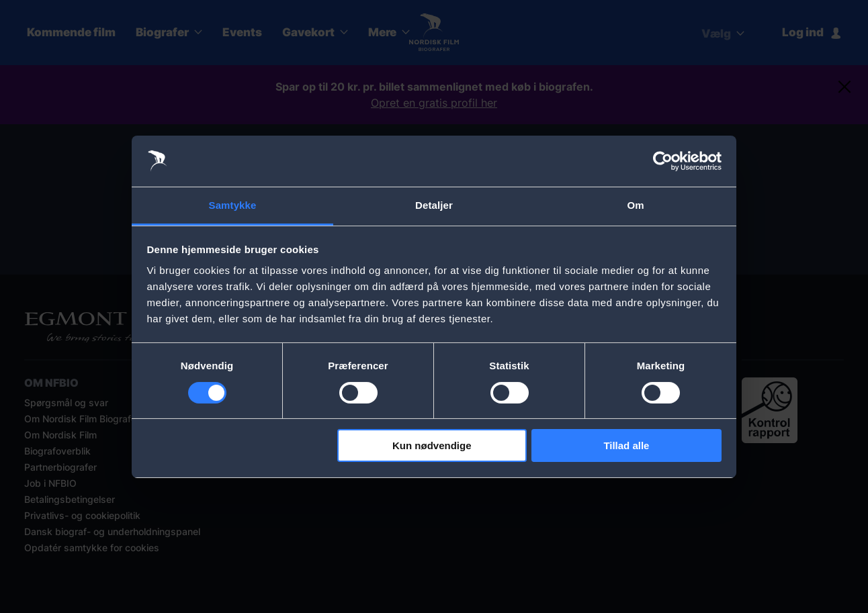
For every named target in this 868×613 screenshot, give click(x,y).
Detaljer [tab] (434, 205)
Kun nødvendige (432, 445)
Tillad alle (626, 445)
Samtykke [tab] (233, 205)
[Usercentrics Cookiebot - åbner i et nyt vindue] (663, 161)
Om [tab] (635, 205)
